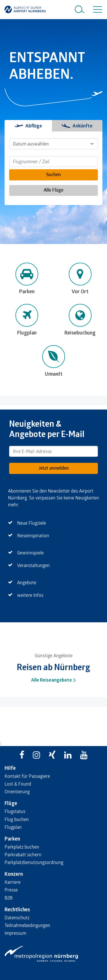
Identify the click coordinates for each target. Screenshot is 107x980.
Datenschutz (17, 917)
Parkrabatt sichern (23, 854)
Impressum (15, 933)
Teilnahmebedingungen (27, 925)
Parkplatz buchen (22, 847)
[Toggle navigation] (96, 9)
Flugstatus (15, 811)
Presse (11, 890)
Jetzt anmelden (54, 468)
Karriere (13, 882)
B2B (9, 898)
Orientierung (17, 791)
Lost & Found (18, 784)
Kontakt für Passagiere (27, 776)
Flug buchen (17, 819)
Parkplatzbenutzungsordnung (34, 862)
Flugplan (13, 827)
